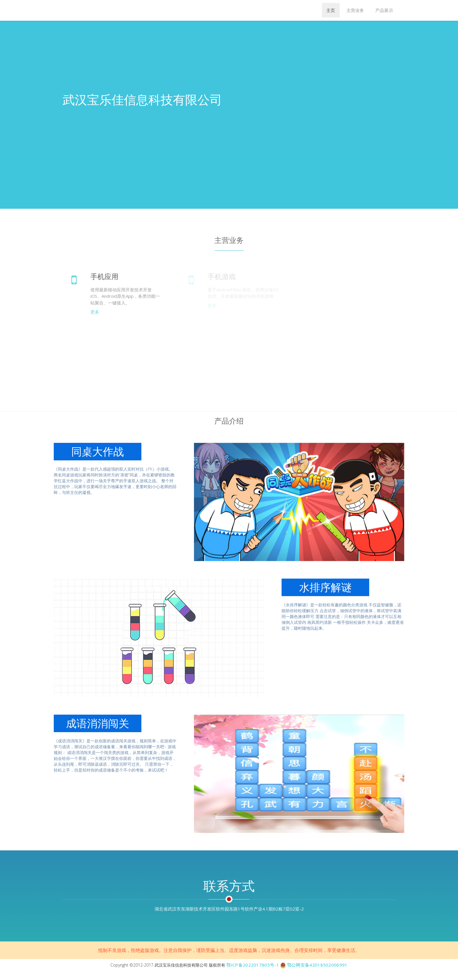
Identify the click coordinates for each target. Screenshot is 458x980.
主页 (331, 10)
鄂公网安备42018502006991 (317, 965)
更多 (97, 312)
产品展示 (384, 10)
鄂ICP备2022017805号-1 (253, 965)
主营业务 (355, 10)
